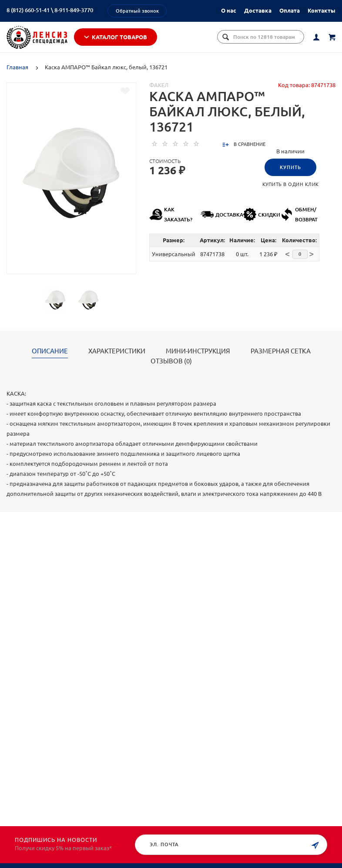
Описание (50, 351)
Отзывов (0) (171, 361)
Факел (159, 85)
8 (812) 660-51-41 (28, 10)
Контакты (322, 10)
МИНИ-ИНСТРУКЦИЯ (198, 351)
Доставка (258, 10)
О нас (229, 10)
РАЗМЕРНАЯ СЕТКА (281, 351)
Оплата (290, 10)
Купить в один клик (291, 184)
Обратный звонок (137, 11)
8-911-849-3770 (74, 10)
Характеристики (117, 351)
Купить (290, 167)
